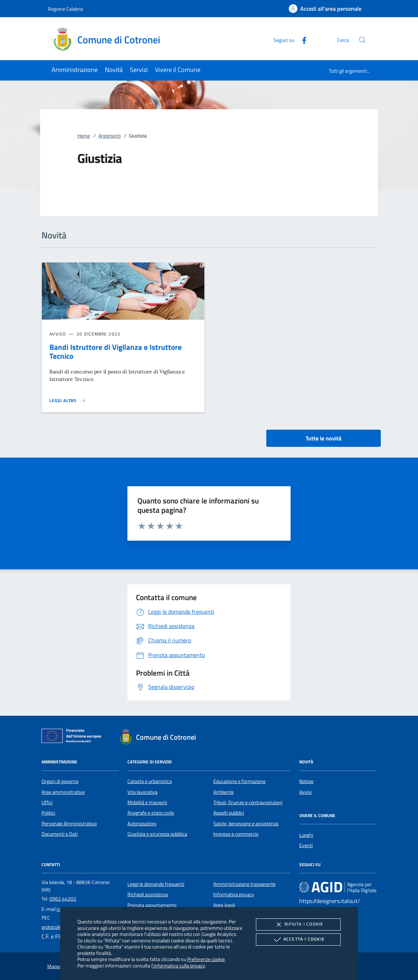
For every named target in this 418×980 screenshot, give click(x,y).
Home (84, 136)
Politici (48, 813)
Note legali (224, 905)
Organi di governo (60, 781)
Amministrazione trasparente (244, 884)
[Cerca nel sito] (362, 40)
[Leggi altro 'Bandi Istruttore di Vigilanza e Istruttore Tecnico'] (68, 401)
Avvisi (305, 792)
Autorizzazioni (142, 824)
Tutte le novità (324, 438)
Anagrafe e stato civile (151, 813)
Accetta (298, 940)
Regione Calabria (65, 9)
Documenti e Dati (60, 834)
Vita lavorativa (142, 792)
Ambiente (223, 792)
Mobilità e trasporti (147, 802)
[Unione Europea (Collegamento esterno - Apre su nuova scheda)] (73, 737)
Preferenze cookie (206, 959)
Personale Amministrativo (69, 824)
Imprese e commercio (236, 834)
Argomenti (110, 136)
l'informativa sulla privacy (178, 965)
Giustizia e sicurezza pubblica (157, 834)
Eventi (306, 845)
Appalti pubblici (229, 813)
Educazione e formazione (239, 781)
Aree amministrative (63, 792)
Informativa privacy (234, 894)
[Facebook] (301, 40)
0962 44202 (63, 899)
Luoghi (306, 835)
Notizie (306, 781)
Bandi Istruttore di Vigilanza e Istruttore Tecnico (116, 351)
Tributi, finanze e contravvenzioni (248, 802)
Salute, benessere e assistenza (246, 824)
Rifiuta (298, 925)
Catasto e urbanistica (150, 781)
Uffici (47, 802)
